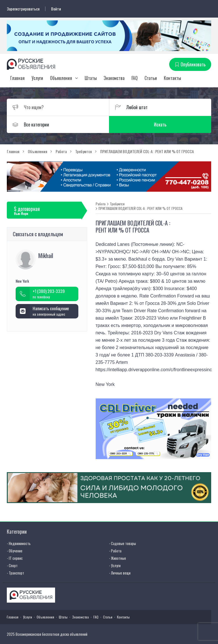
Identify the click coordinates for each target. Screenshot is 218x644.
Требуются (117, 204)
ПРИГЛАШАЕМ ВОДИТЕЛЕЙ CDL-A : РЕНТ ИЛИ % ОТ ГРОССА (141, 208)
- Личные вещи (120, 573)
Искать (160, 124)
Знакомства (114, 78)
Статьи (151, 78)
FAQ (135, 78)
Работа (101, 204)
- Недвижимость (19, 543)
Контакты (172, 78)
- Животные (118, 558)
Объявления (61, 78)
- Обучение (15, 551)
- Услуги (115, 565)
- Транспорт (15, 573)
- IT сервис (15, 558)
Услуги (37, 78)
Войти (56, 9)
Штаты (91, 78)
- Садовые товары (122, 543)
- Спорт (12, 565)
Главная (17, 78)
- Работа (115, 551)
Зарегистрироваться (23, 9)
